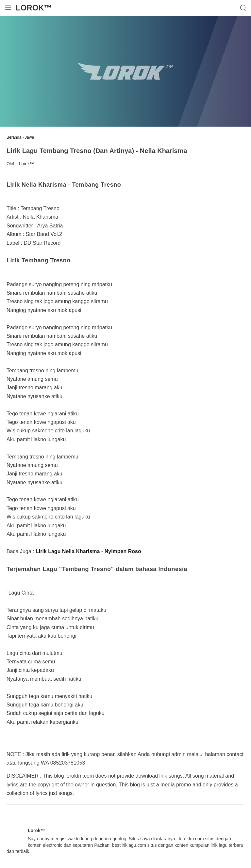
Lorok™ (34, 8)
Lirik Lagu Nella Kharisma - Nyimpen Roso (88, 551)
